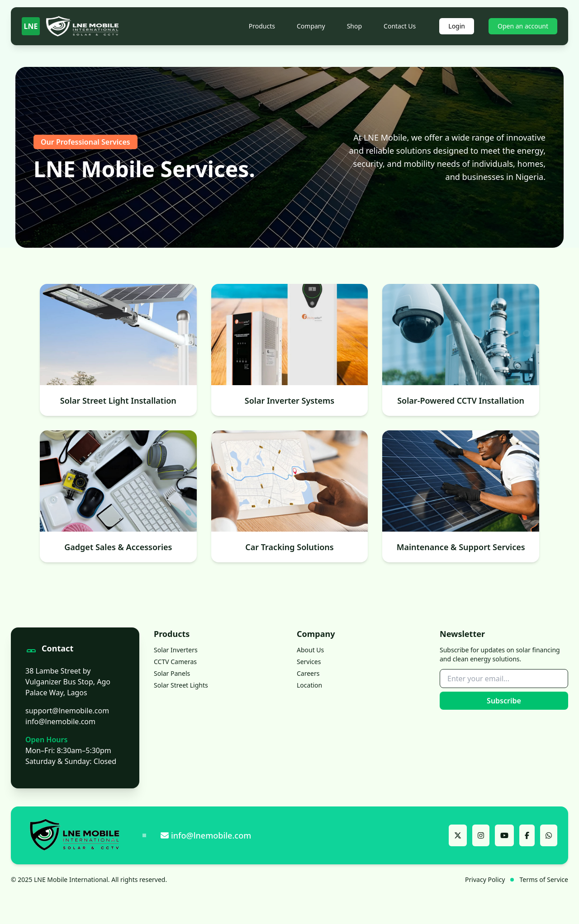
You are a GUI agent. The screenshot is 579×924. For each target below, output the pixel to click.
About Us (310, 650)
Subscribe (504, 701)
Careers (308, 673)
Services (309, 662)
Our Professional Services (85, 142)
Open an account (523, 26)
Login (457, 26)
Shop (354, 26)
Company (311, 26)
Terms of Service (544, 879)
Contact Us (400, 26)
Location (309, 685)
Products (262, 26)
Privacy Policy (485, 879)
